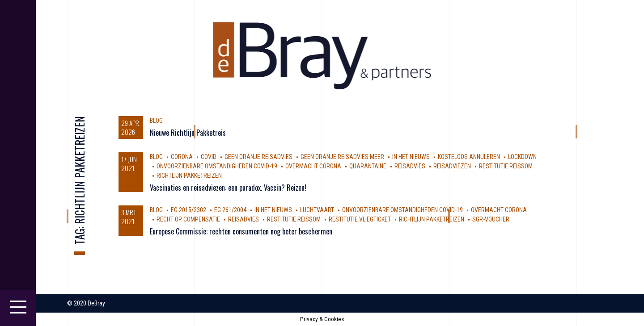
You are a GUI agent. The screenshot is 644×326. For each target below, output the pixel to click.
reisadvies (410, 166)
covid (209, 157)
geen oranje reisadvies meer (342, 157)
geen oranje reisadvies (258, 157)
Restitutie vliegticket (360, 219)
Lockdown (522, 157)
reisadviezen (452, 166)
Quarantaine (368, 166)
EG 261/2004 (230, 210)
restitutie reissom (506, 166)
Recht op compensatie (188, 219)
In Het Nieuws (411, 157)
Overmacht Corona (313, 166)
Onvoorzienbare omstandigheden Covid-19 (217, 166)
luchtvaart (317, 210)
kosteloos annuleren (469, 157)
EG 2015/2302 (189, 210)
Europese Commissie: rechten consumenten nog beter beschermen (241, 231)
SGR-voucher (491, 219)
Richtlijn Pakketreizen (189, 176)
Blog (156, 121)
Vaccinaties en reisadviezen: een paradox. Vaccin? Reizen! (228, 188)
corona (182, 157)
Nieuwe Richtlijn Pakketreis (188, 133)
